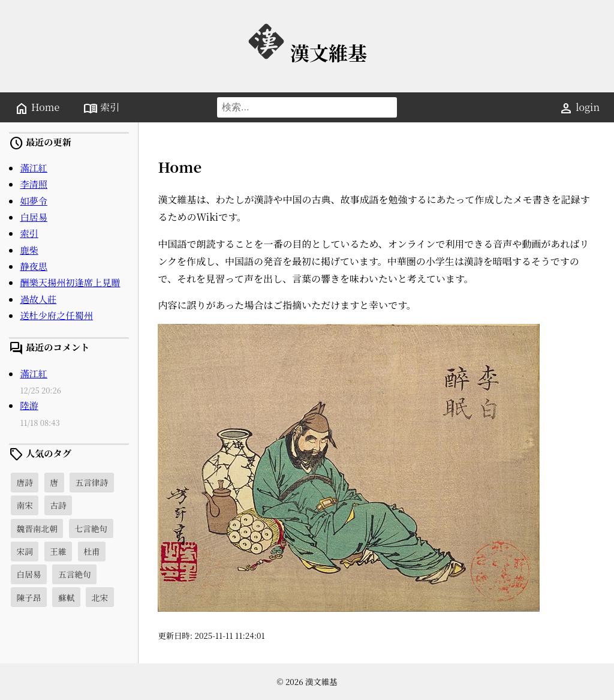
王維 (58, 551)
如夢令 (34, 201)
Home (37, 108)
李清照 (34, 184)
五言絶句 (75, 574)
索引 (101, 108)
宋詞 (24, 551)
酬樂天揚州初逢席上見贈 (70, 282)
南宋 (24, 505)
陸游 (29, 405)
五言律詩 (91, 482)
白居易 (34, 217)
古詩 (58, 505)
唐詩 (24, 482)
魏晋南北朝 (37, 528)
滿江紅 (34, 168)
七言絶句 (91, 528)
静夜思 (34, 266)
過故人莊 (38, 299)
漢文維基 (307, 52)
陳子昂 (28, 597)
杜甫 (91, 551)
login (579, 108)
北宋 (100, 597)
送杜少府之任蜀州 (56, 315)
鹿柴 (29, 250)
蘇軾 (66, 597)
